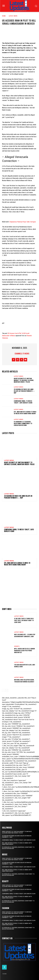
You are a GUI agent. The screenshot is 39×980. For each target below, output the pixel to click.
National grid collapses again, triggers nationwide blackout (24, 681)
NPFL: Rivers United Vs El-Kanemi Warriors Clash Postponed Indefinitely (24, 650)
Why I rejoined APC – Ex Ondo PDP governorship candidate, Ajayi (25, 635)
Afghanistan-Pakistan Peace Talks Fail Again (23, 222)
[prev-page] (3, 690)
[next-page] (7, 690)
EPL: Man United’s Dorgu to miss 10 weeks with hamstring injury (25, 413)
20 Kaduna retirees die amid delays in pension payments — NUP (24, 391)
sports (17, 646)
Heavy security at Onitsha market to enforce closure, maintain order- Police (24, 380)
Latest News (13, 16)
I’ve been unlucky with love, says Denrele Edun (25, 666)
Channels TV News (22, 354)
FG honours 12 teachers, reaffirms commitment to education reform (23, 423)
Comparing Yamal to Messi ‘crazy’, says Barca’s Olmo (23, 402)
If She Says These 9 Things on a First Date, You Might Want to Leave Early (24, 620)
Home (4, 16)
